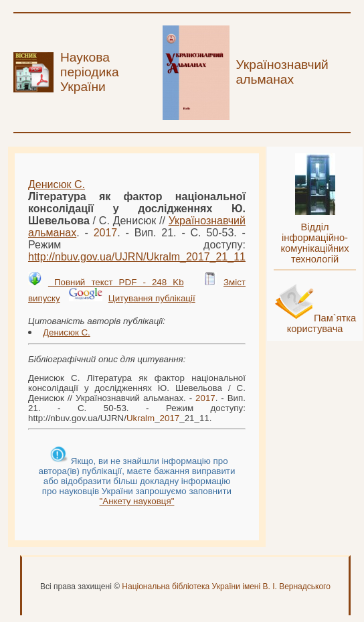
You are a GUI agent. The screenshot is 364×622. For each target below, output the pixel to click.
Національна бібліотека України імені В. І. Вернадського (226, 587)
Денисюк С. (57, 184)
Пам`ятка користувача (322, 323)
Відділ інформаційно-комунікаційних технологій (315, 243)
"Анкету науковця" (137, 501)
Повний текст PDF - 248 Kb (116, 282)
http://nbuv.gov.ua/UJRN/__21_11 (137, 257)
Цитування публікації (152, 298)
